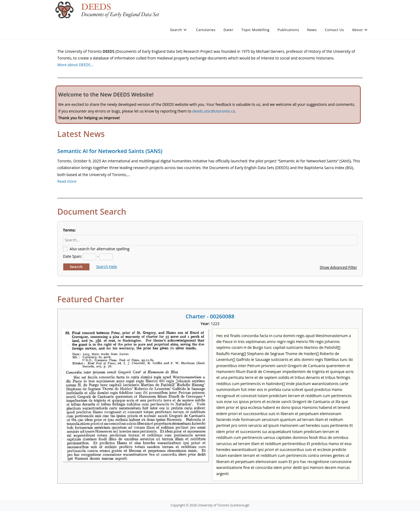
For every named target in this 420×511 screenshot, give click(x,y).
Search (76, 267)
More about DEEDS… (75, 65)
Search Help (107, 266)
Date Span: (72, 256)
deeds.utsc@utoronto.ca (214, 111)
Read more (67, 181)
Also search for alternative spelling (100, 249)
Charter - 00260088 (210, 316)
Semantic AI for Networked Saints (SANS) (110, 151)
